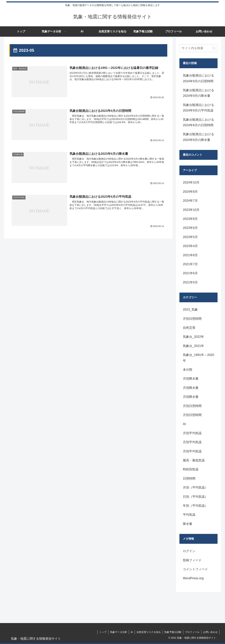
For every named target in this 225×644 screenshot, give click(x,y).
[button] (214, 48)
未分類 (188, 370)
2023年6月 (190, 228)
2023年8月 (190, 219)
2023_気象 (190, 310)
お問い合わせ (210, 632)
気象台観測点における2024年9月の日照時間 (198, 78)
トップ (103, 632)
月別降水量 (191, 379)
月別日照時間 (192, 319)
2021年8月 (190, 255)
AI (184, 424)
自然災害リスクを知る (149, 632)
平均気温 (189, 515)
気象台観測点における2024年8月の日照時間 (198, 122)
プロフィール (192, 632)
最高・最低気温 (194, 460)
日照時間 (189, 478)
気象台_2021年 (193, 346)
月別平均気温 (192, 433)
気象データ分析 (118, 632)
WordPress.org (193, 578)
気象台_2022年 (193, 337)
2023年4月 (190, 246)
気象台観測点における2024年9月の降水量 (198, 93)
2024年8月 (190, 192)
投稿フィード (192, 560)
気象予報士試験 (173, 632)
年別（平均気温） (195, 506)
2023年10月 (191, 210)
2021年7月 (190, 264)
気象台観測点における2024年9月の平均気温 (198, 108)
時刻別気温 (191, 469)
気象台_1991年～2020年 (198, 358)
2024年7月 (190, 201)
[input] (198, 48)
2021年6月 (190, 273)
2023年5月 (190, 237)
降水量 (188, 524)
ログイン (189, 551)
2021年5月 (190, 282)
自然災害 (189, 328)
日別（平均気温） (195, 497)
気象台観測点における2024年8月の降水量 (198, 137)
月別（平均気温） (195, 488)
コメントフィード (195, 569)
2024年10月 (191, 182)
